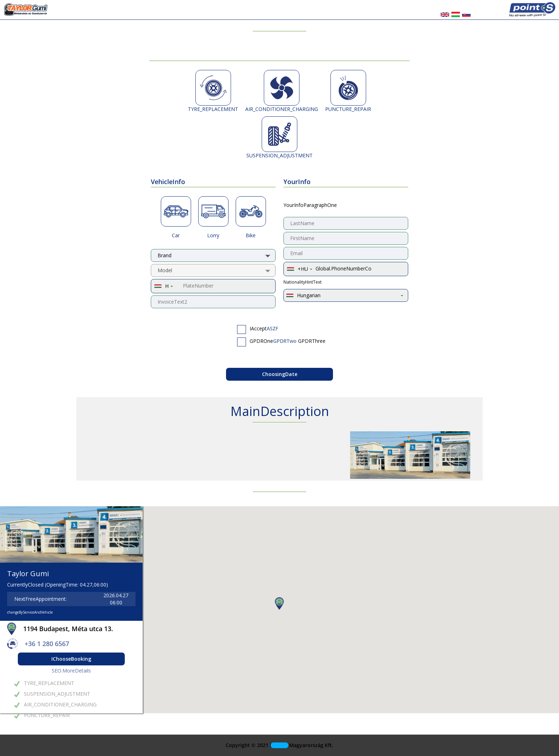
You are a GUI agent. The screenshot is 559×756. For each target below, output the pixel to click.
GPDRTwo (285, 341)
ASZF (272, 328)
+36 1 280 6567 (47, 644)
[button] (279, 603)
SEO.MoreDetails (71, 671)
